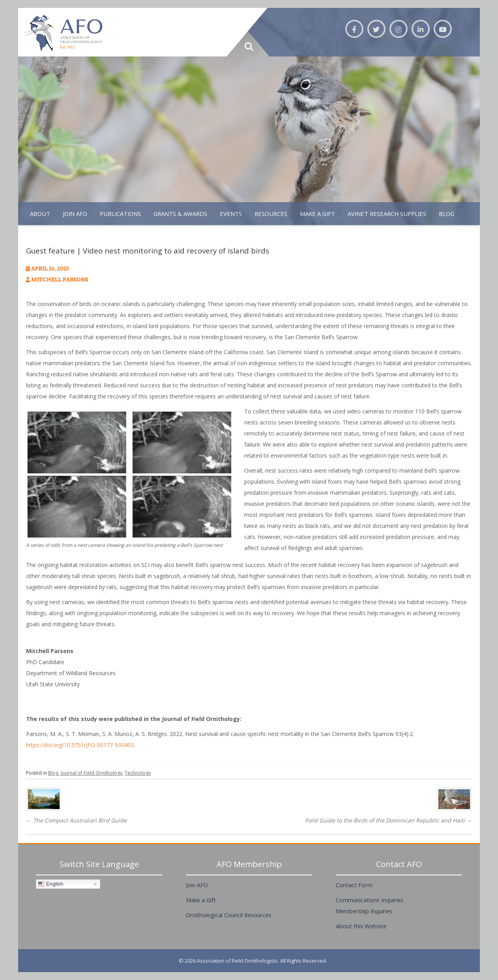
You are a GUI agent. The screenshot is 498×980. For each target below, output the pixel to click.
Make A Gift (317, 214)
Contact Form (354, 885)
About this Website (361, 926)
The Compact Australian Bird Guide (76, 820)
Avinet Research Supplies (387, 214)
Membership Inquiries (364, 911)
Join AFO (75, 214)
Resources (271, 214)
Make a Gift (201, 900)
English (51, 884)
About (40, 214)
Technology (138, 773)
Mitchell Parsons (60, 280)
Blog (447, 214)
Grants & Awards (180, 214)
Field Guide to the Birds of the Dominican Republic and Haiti (388, 820)
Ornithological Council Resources (229, 915)
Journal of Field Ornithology (92, 773)
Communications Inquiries (370, 900)
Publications (120, 214)
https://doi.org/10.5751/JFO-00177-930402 (80, 745)
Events (231, 214)
